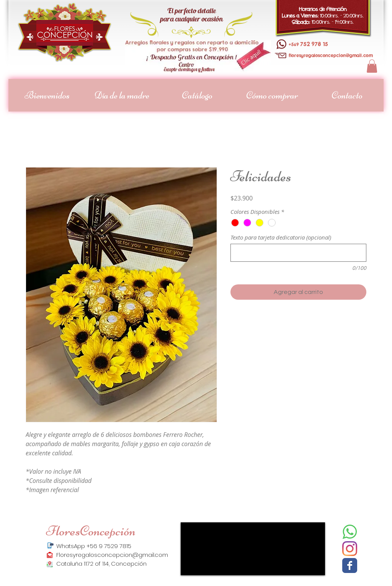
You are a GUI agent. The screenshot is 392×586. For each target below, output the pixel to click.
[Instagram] (350, 549)
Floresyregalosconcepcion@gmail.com (112, 555)
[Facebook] (350, 565)
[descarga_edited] (350, 532)
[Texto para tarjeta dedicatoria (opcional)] (298, 253)
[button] (372, 66)
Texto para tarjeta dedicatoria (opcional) (281, 237)
